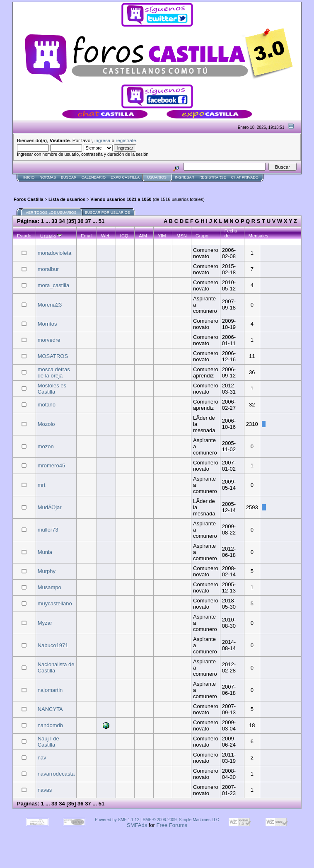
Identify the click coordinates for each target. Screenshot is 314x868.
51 (101, 221)
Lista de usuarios (67, 199)
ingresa (102, 140)
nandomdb (50, 725)
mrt (42, 485)
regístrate (126, 140)
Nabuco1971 (53, 645)
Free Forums (172, 825)
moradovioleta (55, 253)
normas (48, 177)
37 (88, 221)
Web (106, 236)
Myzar (45, 623)
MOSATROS (53, 356)
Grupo (202, 236)
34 (62, 221)
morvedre (49, 340)
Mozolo (46, 424)
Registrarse (213, 177)
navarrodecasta (56, 774)
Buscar (69, 177)
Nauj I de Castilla (48, 742)
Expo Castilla (125, 177)
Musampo (50, 587)
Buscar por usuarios (107, 213)
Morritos (47, 324)
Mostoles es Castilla (52, 389)
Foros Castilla (29, 199)
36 (80, 221)
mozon (46, 446)
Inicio (29, 177)
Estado (24, 236)
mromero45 (51, 465)
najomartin (50, 690)
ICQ (124, 236)
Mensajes (258, 236)
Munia (45, 552)
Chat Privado (245, 177)
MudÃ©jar (50, 507)
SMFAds (137, 825)
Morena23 (50, 305)
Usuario (51, 236)
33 (54, 221)
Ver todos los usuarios (51, 213)
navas (45, 790)
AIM (143, 236)
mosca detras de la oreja (54, 372)
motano (47, 405)
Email (87, 236)
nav (42, 758)
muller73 (48, 530)
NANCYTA (50, 709)
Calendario (94, 177)
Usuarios (157, 177)
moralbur (48, 269)
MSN (182, 236)
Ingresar (185, 177)
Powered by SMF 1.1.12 (117, 820)
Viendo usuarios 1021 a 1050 (121, 199)
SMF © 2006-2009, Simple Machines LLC (181, 820)
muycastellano (55, 603)
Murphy (47, 571)
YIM (162, 236)
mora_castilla (54, 285)
